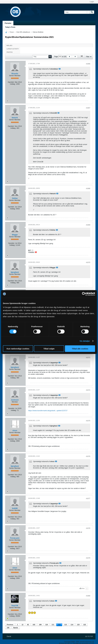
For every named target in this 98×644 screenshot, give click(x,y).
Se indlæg (60, 69)
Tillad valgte (49, 349)
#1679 (88, 558)
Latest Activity (13, 49)
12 (23, 625)
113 (66, 625)
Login (92, 2)
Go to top (89, 636)
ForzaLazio (15, 538)
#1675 (88, 421)
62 (28, 625)
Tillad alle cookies (80, 349)
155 (8, 628)
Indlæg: (13, 84)
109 (40, 625)
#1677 (88, 499)
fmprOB (15, 606)
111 (53, 625)
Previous (10, 625)
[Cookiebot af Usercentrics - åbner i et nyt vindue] (84, 294)
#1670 (88, 262)
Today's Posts (10, 27)
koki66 (15, 508)
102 (34, 625)
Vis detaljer (85, 341)
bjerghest (15, 272)
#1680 (88, 596)
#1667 (88, 108)
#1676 (88, 456)
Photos (10, 52)
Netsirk (15, 118)
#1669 (88, 225)
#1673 (88, 358)
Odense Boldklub (38, 32)
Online (15, 198)
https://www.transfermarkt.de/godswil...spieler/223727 (48, 411)
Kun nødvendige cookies (18, 349)
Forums (8, 23)
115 (78, 625)
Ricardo (15, 74)
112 (59, 625)
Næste (16, 628)
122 (85, 625)
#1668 (88, 189)
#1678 (88, 528)
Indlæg (9, 45)
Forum (12, 32)
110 (47, 625)
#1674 (88, 390)
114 (72, 625)
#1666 (88, 64)
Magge (15, 235)
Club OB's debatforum (23, 32)
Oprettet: (11, 82)
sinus (15, 430)
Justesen (15, 400)
